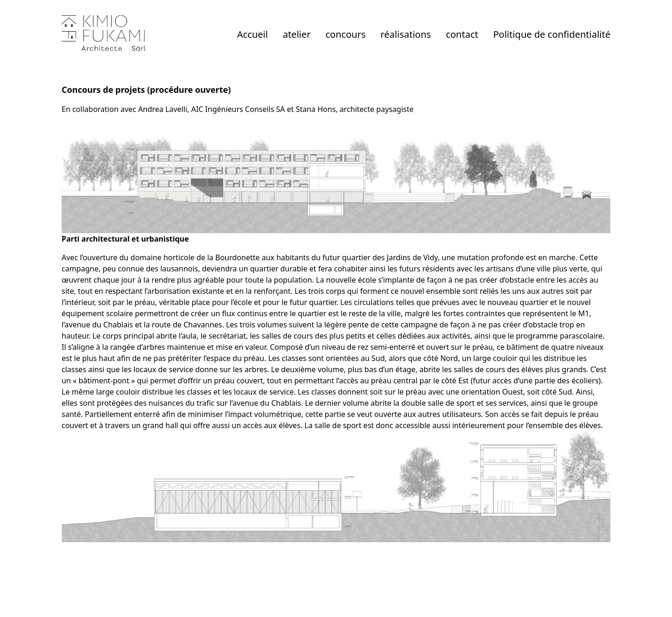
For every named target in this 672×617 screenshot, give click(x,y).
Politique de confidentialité (552, 34)
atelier (297, 34)
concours (346, 34)
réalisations (406, 34)
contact (462, 34)
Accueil (252, 34)
